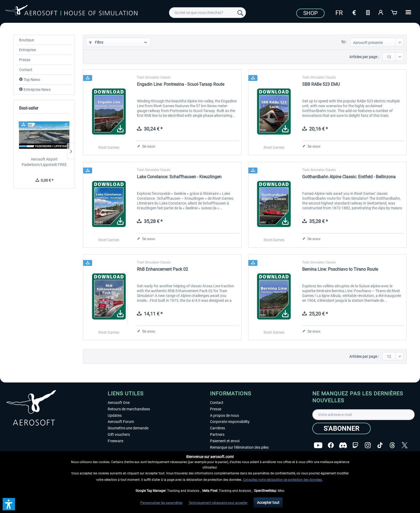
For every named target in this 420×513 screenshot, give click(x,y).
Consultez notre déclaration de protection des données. (283, 480)
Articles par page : (364, 57)
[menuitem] (207, 13)
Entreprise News (35, 90)
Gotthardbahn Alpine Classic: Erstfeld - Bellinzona (349, 177)
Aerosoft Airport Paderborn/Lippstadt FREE (44, 162)
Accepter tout (268, 503)
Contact (26, 70)
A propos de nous (224, 415)
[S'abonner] (342, 428)
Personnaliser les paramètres (161, 503)
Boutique (27, 40)
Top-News (30, 80)
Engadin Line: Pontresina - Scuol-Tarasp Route (181, 84)
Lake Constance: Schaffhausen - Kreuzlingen (179, 177)
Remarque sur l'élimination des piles (239, 447)
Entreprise (27, 50)
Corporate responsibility (230, 422)
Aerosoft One (119, 403)
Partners (217, 434)
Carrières (217, 428)
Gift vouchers (119, 434)
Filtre (96, 42)
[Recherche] (240, 13)
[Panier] (395, 12)
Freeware (115, 441)
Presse (25, 60)
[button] (9, 504)
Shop (310, 13)
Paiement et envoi (225, 441)
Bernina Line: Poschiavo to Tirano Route (340, 269)
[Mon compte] (381, 12)
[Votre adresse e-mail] (363, 415)
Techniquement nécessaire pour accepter (218, 503)
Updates (115, 415)
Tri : (344, 42)
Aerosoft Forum (121, 422)
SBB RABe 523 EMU (321, 84)
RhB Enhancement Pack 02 (162, 269)
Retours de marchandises (129, 409)
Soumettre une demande (128, 428)
